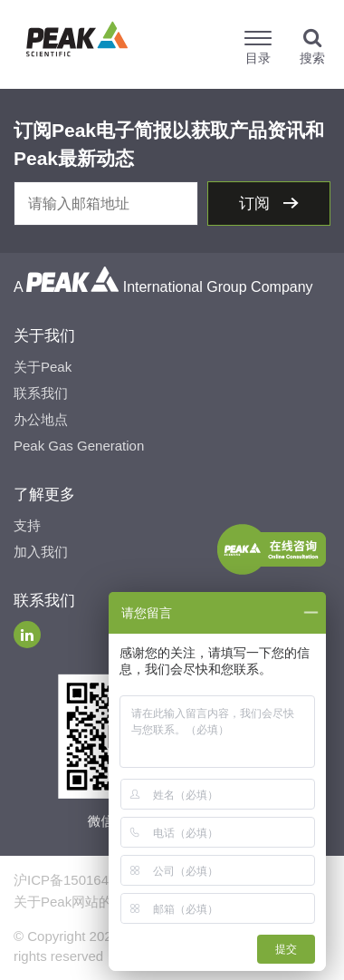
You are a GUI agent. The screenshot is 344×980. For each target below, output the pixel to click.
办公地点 (41, 419)
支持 (27, 525)
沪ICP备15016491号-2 (81, 880)
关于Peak (43, 367)
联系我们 (41, 393)
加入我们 (41, 552)
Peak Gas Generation (79, 446)
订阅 (257, 204)
